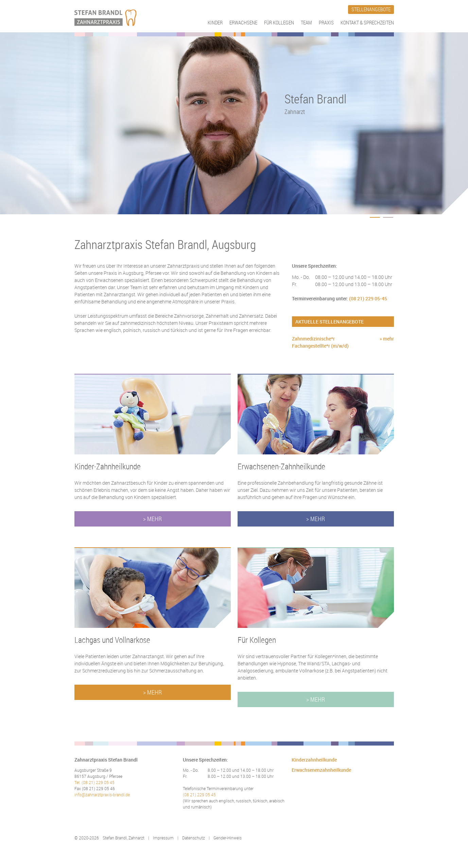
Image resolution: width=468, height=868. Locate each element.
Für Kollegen (279, 22)
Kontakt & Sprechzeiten (367, 22)
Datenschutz (194, 838)
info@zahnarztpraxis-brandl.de (102, 795)
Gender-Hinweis (228, 838)
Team (306, 22)
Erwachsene (243, 22)
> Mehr (152, 519)
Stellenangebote (371, 9)
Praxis (326, 22)
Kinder (215, 22)
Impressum (163, 838)
